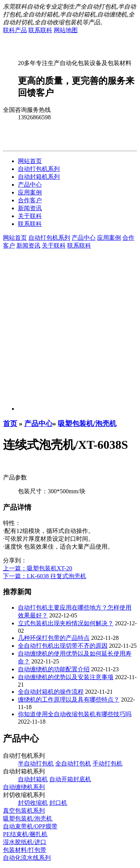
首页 (10, 424)
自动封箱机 (33, 779)
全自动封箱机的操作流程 (51, 692)
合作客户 (30, 200)
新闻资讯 (30, 208)
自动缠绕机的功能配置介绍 (54, 669)
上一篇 (38, 568)
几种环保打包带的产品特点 (54, 638)
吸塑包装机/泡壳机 (87, 424)
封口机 (58, 803)
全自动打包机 (73, 763)
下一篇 (45, 576)
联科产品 (15, 30)
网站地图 (66, 30)
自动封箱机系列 (39, 177)
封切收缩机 (33, 803)
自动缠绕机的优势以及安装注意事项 (66, 677)
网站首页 (30, 161)
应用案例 (30, 192)
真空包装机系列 (24, 811)
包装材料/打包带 (25, 850)
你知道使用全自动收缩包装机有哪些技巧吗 (75, 714)
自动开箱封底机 (70, 779)
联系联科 (40, 30)
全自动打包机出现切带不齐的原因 (63, 646)
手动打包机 (108, 763)
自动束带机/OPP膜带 (30, 826)
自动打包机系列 (39, 169)
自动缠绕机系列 (24, 787)
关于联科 (30, 216)
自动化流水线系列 (27, 858)
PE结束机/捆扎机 (25, 834)
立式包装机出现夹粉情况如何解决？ (66, 623)
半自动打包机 (36, 763)
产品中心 (30, 185)
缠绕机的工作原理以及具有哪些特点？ (69, 700)
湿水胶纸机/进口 (25, 842)
